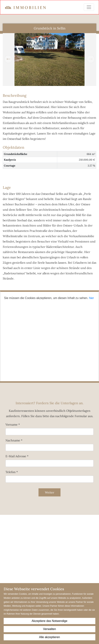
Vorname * (13, 424)
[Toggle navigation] (89, 7)
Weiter (50, 492)
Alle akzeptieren (49, 637)
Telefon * (12, 472)
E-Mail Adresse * (17, 456)
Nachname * (14, 440)
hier (91, 298)
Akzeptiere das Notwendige (50, 621)
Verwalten (49, 629)
